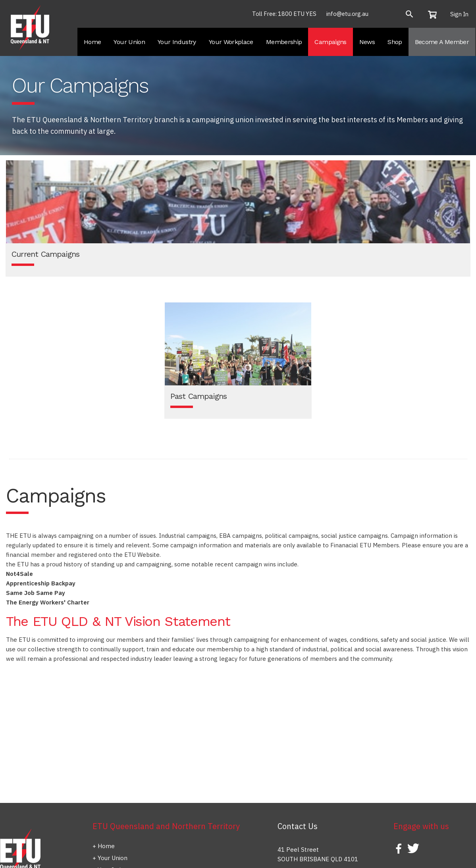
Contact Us (298, 826)
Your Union (113, 858)
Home (106, 846)
